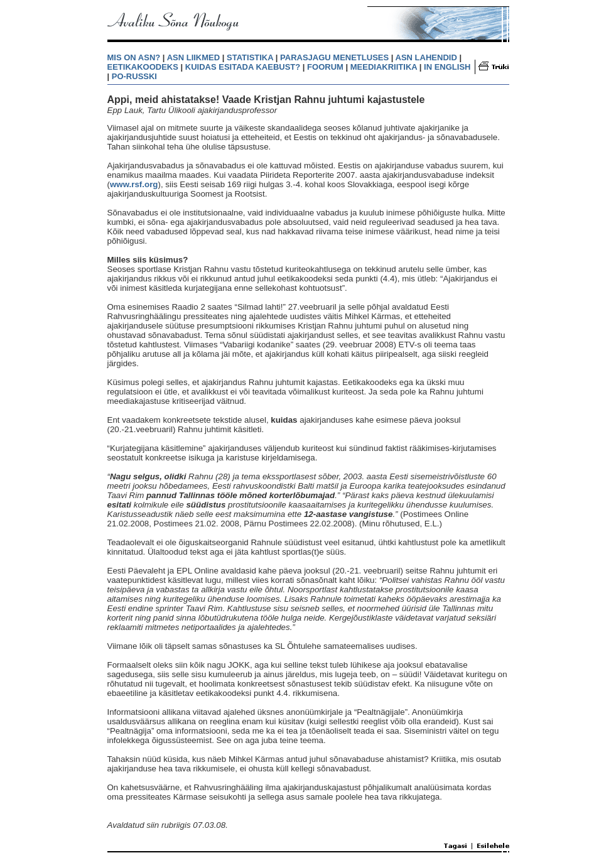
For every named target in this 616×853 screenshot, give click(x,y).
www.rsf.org (134, 184)
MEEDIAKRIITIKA (384, 67)
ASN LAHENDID (426, 57)
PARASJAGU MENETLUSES (334, 57)
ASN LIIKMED (194, 57)
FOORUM (325, 67)
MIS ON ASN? (134, 57)
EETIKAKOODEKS (143, 67)
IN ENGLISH (447, 67)
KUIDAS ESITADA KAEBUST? (243, 67)
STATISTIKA (250, 57)
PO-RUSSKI (134, 76)
